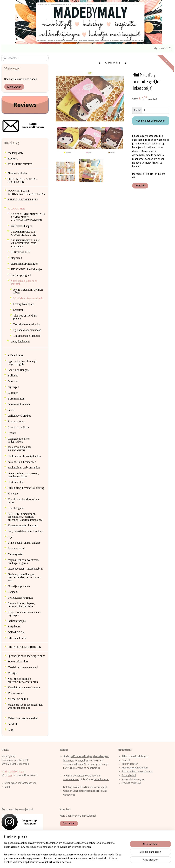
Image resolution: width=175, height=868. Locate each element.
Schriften (18, 310)
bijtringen (13, 387)
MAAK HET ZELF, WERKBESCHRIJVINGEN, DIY (27, 192)
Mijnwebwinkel (123, 862)
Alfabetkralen (16, 355)
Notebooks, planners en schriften (24, 282)
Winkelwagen (14, 87)
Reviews (13, 159)
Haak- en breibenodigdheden (24, 456)
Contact (126, 760)
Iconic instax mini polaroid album (28, 291)
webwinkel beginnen (94, 862)
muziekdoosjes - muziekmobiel (25, 569)
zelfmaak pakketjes (81, 756)
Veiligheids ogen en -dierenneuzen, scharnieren (23, 680)
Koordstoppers (16, 508)
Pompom (13, 592)
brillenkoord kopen (21, 226)
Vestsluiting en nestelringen (24, 687)
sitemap (75, 862)
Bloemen (13, 393)
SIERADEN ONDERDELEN (25, 647)
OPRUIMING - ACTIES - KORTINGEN (23, 181)
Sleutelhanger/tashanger (24, 264)
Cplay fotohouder (20, 342)
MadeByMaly (16, 153)
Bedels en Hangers (19, 370)
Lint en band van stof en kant (24, 543)
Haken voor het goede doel (23, 718)
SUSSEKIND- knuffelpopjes (26, 269)
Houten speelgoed (21, 275)
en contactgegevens (25, 783)
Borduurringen (16, 399)
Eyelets (12, 433)
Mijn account (163, 48)
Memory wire (16, 554)
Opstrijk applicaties (19, 586)
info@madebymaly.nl (13, 772)
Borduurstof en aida (19, 404)
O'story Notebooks (24, 304)
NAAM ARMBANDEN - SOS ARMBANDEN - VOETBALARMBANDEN (28, 217)
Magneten (16, 258)
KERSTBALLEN (21, 252)
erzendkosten (131, 764)
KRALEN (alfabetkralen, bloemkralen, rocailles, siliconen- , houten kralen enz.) (25, 517)
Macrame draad (16, 548)
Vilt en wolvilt (16, 693)
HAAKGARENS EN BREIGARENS (20, 449)
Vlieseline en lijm (18, 699)
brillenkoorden (102, 779)
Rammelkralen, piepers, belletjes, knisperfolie (21, 605)
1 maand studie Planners (27, 336)
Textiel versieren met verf (23, 667)
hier (10, 775)
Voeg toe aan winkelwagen (151, 121)
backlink (13, 724)
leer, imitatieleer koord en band (26, 531)
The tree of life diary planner (25, 317)
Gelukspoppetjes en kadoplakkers (19, 440)
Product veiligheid (131, 783)
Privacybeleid (129, 775)
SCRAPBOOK (16, 632)
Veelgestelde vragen (133, 779)
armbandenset (71, 779)
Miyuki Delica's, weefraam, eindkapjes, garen (23, 561)
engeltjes (83, 760)
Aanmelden (69, 823)
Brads (11, 410)
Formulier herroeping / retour (137, 772)
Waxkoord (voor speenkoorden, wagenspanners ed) (26, 706)
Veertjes (13, 673)
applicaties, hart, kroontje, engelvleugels (22, 363)
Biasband (13, 381)
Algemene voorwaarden (135, 768)
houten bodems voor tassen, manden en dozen (23, 475)
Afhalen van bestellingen (135, 756)
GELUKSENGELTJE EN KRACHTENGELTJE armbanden (25, 243)
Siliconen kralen (17, 638)
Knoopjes (13, 494)
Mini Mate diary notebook (28, 298)
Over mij (9, 783)
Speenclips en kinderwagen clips (27, 656)
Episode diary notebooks (27, 330)
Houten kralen (16, 482)
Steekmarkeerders (18, 661)
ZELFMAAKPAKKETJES (23, 200)
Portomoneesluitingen (20, 598)
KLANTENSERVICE (20, 164)
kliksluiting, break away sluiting (26, 488)
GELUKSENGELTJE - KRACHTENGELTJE (24, 233)
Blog (11, 730)
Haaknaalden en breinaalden (24, 468)
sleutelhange (100, 756)
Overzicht (140, 186)
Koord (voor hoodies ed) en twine (23, 501)
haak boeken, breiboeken (22, 462)
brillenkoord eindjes (19, 416)
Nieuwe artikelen (18, 173)
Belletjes (13, 376)
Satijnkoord (14, 626)
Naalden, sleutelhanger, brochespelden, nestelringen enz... (24, 577)
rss (82, 862)
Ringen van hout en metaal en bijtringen (24, 614)
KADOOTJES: (16, 209)
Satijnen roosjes (17, 621)
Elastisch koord (17, 421)
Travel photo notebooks (27, 324)
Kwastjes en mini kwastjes (23, 525)
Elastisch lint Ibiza (18, 427)
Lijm (11, 537)
